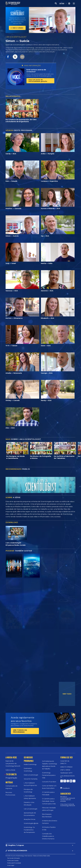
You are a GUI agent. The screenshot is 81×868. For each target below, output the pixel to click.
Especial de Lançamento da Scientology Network (13, 763)
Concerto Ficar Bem (49, 782)
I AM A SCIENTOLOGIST (16, 37)
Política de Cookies (13, 861)
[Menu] (74, 3)
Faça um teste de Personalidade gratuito (38, 81)
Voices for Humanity (31, 779)
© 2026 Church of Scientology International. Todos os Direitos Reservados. (28, 856)
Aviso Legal (11, 865)
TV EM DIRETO (11, 774)
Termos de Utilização (13, 858)
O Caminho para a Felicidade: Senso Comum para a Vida (49, 801)
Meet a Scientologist (31, 775)
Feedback (66, 788)
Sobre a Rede (10, 770)
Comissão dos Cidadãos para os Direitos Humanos (48, 836)
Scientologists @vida (31, 823)
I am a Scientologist (31, 809)
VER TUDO (67, 694)
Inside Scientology (30, 764)
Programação (11, 778)
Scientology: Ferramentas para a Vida (49, 775)
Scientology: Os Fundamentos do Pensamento (29, 830)
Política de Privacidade (14, 863)
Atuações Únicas (30, 819)
